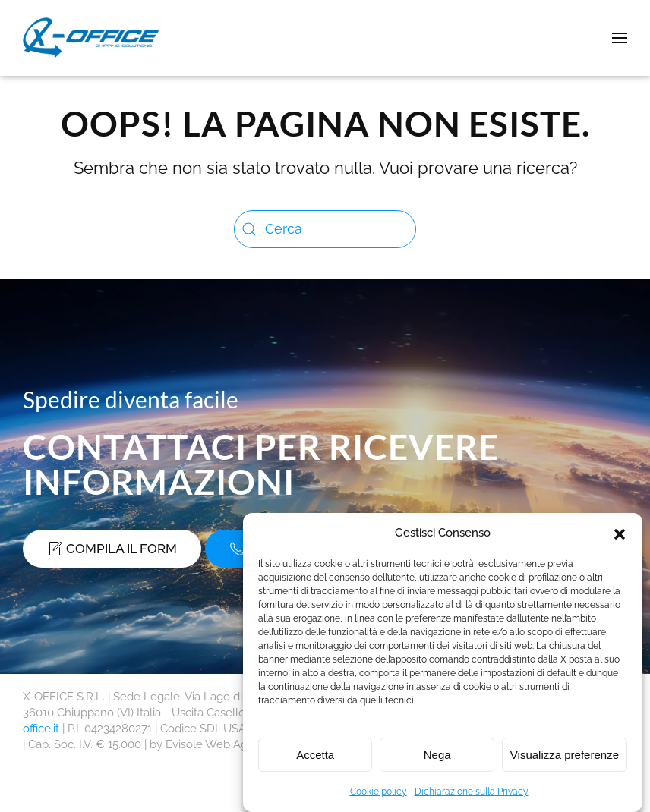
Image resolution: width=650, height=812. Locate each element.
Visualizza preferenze (565, 755)
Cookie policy (379, 792)
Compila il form (112, 549)
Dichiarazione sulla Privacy (472, 792)
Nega (437, 755)
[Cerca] (325, 229)
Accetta (315, 755)
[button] (620, 533)
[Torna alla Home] (94, 38)
